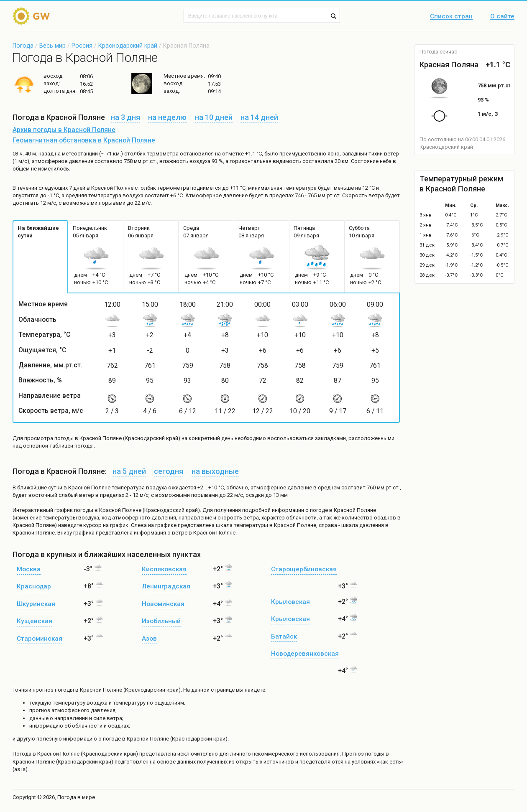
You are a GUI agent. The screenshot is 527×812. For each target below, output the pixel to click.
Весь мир (52, 46)
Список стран (451, 17)
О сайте (502, 17)
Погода (23, 46)
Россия (82, 46)
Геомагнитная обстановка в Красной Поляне (84, 140)
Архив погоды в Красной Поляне (64, 130)
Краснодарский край (128, 46)
